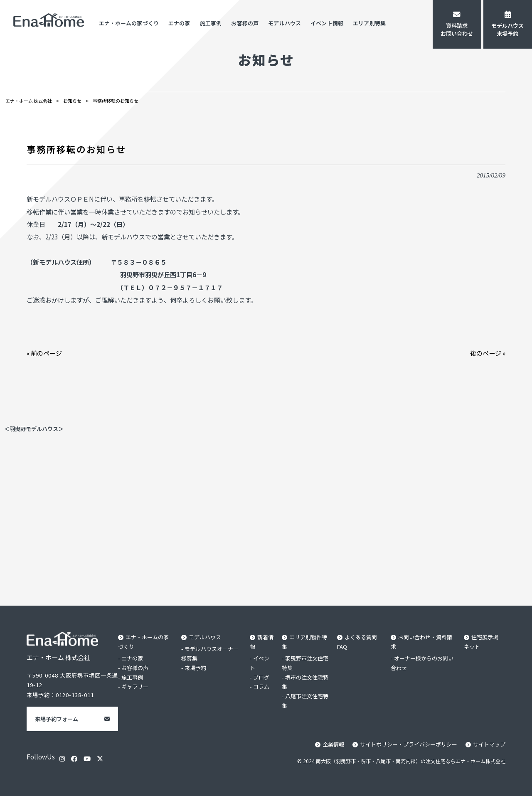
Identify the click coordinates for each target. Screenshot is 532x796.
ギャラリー (135, 687)
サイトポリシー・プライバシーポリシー (409, 744)
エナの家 (132, 658)
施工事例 (132, 677)
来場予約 (195, 668)
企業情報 (333, 744)
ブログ (261, 677)
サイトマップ (489, 744)
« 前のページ (44, 353)
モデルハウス (205, 637)
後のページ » (488, 353)
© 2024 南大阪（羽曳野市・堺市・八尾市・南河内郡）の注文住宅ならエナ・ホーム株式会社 (401, 761)
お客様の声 (135, 668)
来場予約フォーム (57, 719)
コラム (261, 687)
